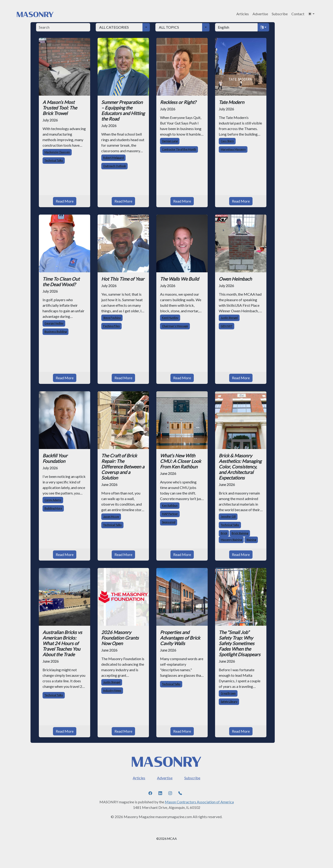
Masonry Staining (231, 540)
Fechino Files (111, 326)
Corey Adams (53, 500)
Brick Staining (240, 533)
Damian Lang (170, 141)
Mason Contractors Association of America (199, 802)
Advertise (260, 14)
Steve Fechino (112, 318)
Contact (298, 14)
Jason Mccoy (111, 517)
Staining (251, 540)
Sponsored (169, 522)
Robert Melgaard (113, 158)
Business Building (55, 332)
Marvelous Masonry (233, 149)
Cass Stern (227, 141)
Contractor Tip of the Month (179, 149)
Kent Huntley (170, 318)
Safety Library (229, 702)
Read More (65, 201)
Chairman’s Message (175, 326)
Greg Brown (228, 693)
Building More (53, 508)
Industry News (112, 690)
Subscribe (280, 14)
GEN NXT (227, 326)
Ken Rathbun (170, 505)
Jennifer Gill (228, 517)
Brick (224, 533)
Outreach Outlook (114, 166)
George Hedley (54, 323)
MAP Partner (170, 514)
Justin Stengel (229, 318)
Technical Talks (54, 160)
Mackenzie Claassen (57, 152)
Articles (243, 14)
